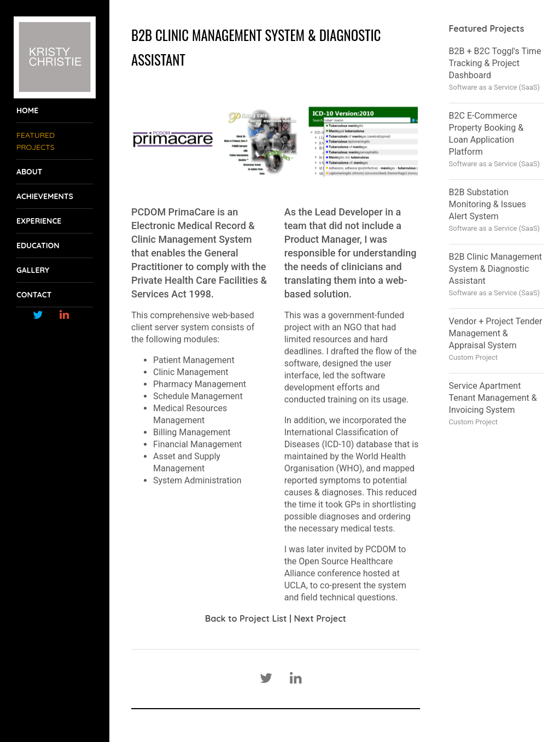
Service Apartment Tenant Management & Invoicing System (493, 398)
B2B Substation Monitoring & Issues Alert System (488, 204)
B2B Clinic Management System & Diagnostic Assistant (495, 269)
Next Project (320, 618)
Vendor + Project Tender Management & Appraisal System (496, 333)
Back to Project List (246, 618)
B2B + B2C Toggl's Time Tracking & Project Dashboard (495, 63)
